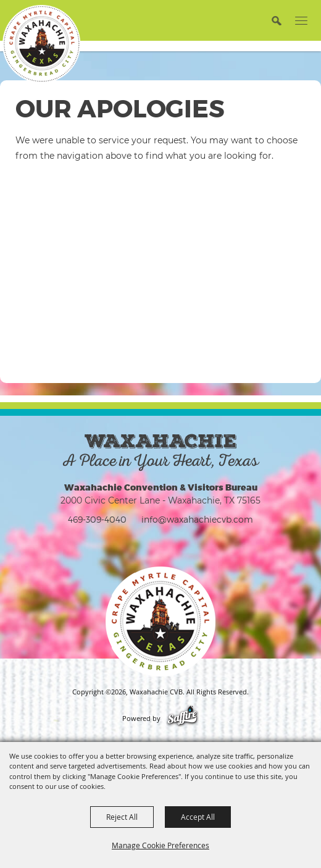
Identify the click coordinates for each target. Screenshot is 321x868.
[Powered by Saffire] (182, 718)
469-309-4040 (97, 519)
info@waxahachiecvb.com (197, 519)
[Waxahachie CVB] (41, 44)
